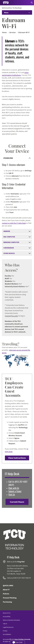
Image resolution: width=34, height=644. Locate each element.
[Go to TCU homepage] (6, 3)
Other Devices (17, 253)
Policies (6, 594)
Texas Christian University (22, 639)
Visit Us (12, 494)
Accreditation (7, 634)
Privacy (5, 631)
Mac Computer (17, 237)
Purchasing (7, 602)
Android (17, 231)
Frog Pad (21, 562)
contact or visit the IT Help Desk (14, 223)
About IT (6, 590)
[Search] (32, 3)
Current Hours (17, 502)
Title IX (5, 624)
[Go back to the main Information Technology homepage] (15, 539)
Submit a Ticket (15, 491)
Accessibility (7, 616)
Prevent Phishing (10, 598)
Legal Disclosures (8, 627)
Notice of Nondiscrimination (11, 620)
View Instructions (17, 458)
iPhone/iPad (17, 158)
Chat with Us (14, 488)
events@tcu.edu (12, 316)
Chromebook (17, 248)
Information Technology (12, 8)
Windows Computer (17, 242)
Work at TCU (7, 613)
